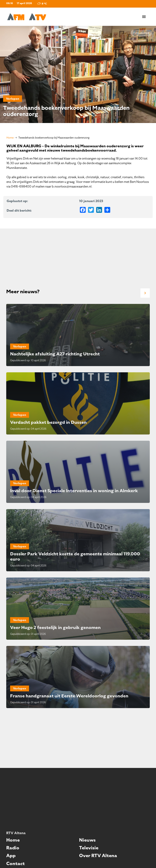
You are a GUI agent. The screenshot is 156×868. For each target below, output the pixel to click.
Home (10, 138)
